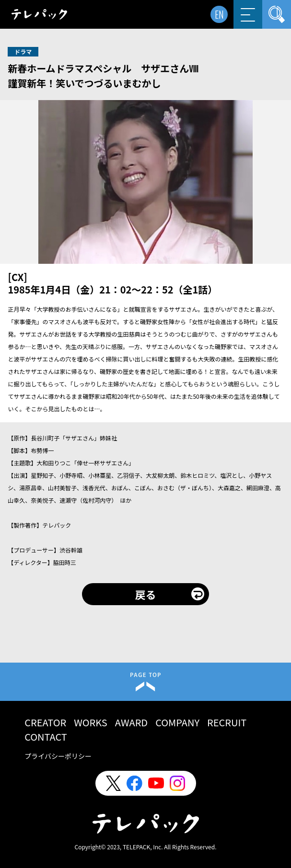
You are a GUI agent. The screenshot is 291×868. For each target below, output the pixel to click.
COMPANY (177, 722)
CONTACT (46, 737)
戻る (145, 594)
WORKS (91, 722)
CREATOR (45, 722)
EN (219, 14)
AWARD (131, 722)
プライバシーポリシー (58, 756)
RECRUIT (227, 722)
